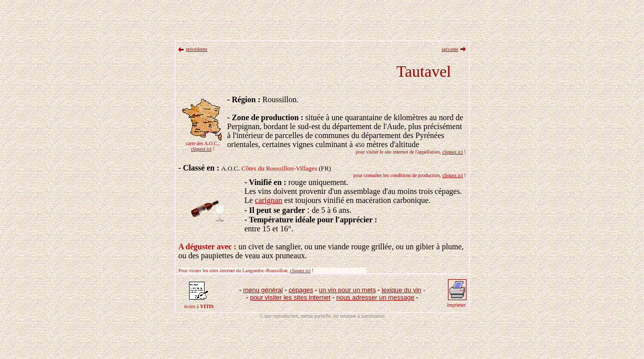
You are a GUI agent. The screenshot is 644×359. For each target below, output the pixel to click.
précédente (196, 49)
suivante (450, 49)
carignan (269, 200)
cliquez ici (201, 149)
